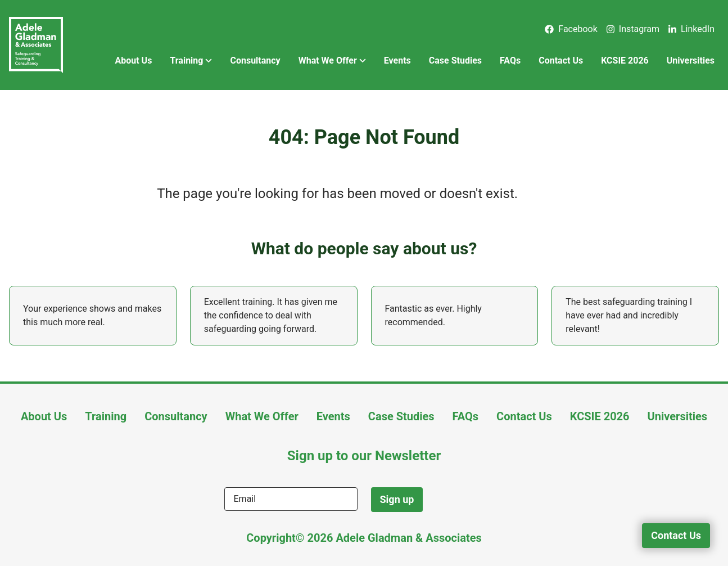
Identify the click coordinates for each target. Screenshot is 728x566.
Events (397, 60)
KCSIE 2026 (625, 60)
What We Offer (332, 61)
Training (191, 61)
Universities (691, 60)
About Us (133, 60)
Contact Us (561, 60)
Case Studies (455, 60)
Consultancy (255, 60)
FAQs (510, 60)
